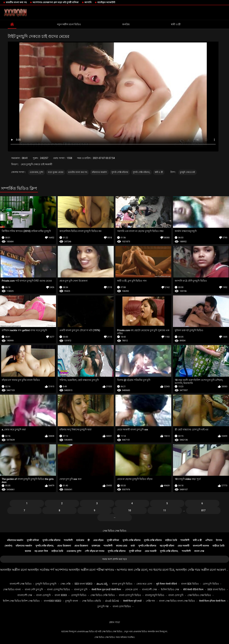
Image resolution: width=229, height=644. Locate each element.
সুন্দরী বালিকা (33, 540)
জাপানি (88, 2)
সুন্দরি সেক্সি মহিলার (120, 172)
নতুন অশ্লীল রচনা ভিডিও (69, 24)
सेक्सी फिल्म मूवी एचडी (132, 601)
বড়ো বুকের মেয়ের (56, 172)
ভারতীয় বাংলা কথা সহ (16, 2)
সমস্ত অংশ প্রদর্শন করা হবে (114, 559)
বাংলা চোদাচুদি (43, 595)
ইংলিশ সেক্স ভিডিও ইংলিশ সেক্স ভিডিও (21, 601)
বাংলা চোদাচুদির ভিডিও (58, 589)
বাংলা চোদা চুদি (176, 595)
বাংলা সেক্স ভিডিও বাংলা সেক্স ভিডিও (177, 601)
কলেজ (28, 551)
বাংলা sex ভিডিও (190, 584)
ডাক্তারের (96, 546)
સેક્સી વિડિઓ (112, 601)
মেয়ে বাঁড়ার (98, 540)
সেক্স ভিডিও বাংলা (12, 589)
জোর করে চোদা (144, 584)
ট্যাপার (219, 540)
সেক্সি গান (150, 601)
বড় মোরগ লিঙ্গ (41, 551)
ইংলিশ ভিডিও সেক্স (170, 589)
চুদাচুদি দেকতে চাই (187, 172)
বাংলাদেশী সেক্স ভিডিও (21, 584)
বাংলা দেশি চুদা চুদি (34, 589)
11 (165, 510)
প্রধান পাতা (114, 622)
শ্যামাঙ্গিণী (68, 540)
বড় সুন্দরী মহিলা (167, 546)
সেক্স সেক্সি (65, 584)
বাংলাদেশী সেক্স (149, 589)
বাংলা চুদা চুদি (81, 589)
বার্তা (133, 546)
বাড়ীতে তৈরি (171, 540)
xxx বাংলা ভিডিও (216, 589)
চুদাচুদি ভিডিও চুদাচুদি (46, 584)
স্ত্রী (89, 540)
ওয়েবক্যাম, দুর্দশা (37, 172)
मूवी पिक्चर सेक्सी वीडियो (166, 584)
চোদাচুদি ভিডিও (79, 595)
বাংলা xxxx (61, 595)
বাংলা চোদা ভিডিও (122, 606)
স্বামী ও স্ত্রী (176, 24)
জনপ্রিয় (126, 24)
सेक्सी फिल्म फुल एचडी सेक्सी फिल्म (106, 589)
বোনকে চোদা (131, 589)
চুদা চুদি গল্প (103, 606)
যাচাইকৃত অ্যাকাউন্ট (106, 2)
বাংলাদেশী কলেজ (201, 546)
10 (130, 510)
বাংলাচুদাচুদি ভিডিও (155, 595)
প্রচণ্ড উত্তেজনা (64, 546)
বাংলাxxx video (52, 601)
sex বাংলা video (84, 584)
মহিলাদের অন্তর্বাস (99, 172)
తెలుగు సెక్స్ (102, 584)
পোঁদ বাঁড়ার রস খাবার (95, 551)
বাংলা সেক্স (199, 551)
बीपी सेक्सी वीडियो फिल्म (193, 589)
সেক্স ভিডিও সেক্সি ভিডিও (103, 595)
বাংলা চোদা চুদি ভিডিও (130, 595)
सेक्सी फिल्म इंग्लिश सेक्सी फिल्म (212, 601)
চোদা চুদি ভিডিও (211, 584)
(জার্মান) (8, 546)
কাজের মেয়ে (122, 546)
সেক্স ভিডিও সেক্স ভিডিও (114, 531)
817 (203, 510)
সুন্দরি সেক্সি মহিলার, (141, 172)
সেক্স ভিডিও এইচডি (91, 601)
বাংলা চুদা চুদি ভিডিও (122, 584)
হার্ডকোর (80, 540)
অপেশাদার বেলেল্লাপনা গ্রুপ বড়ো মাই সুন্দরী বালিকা (56, 2)
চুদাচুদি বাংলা (72, 601)
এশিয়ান (209, 540)
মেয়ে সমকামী (184, 546)
